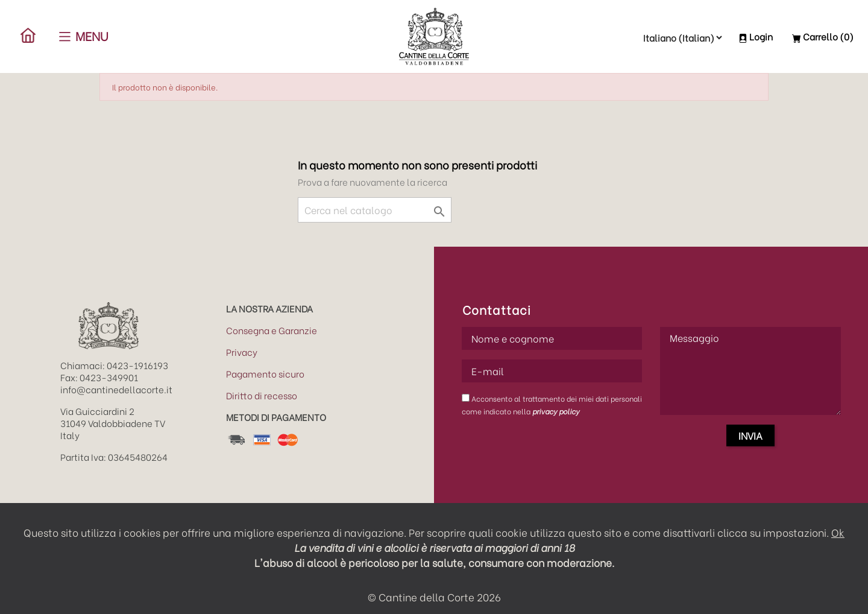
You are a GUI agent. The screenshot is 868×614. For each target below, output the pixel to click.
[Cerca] (375, 210)
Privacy (242, 352)
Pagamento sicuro (265, 373)
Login (756, 36)
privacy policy (556, 411)
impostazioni (795, 532)
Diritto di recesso (262, 395)
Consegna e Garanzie (272, 330)
